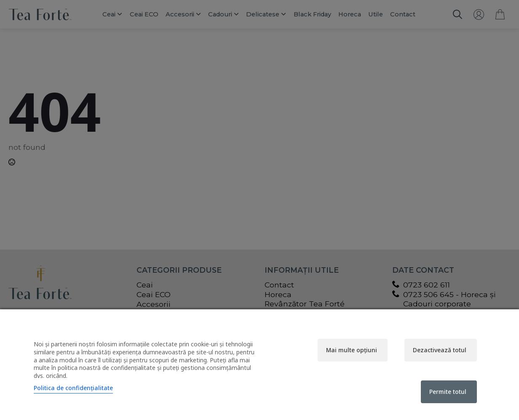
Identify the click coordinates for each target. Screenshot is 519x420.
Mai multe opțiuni (352, 350)
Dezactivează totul (440, 350)
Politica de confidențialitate (73, 388)
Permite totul (448, 392)
